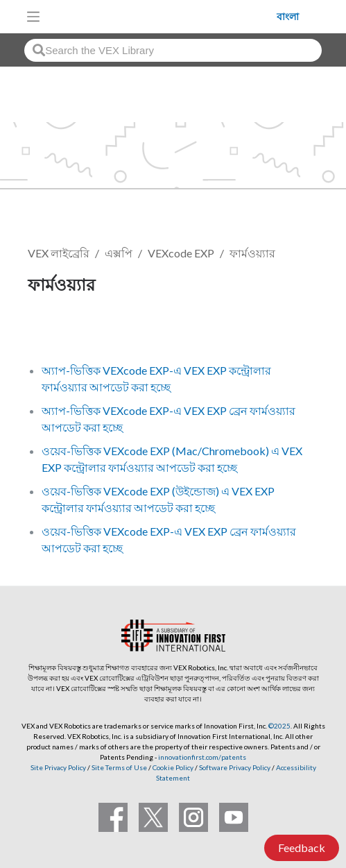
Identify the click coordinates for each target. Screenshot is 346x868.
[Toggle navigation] (33, 17)
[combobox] (173, 50)
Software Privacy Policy (235, 767)
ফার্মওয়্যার (252, 253)
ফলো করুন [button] (59, 331)
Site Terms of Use (119, 767)
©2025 (279, 726)
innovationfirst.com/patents (202, 757)
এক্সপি (119, 253)
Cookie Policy (173, 767)
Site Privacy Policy (58, 767)
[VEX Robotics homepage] (162, 16)
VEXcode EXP (181, 253)
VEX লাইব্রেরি (59, 253)
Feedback (302, 848)
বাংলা (288, 17)
